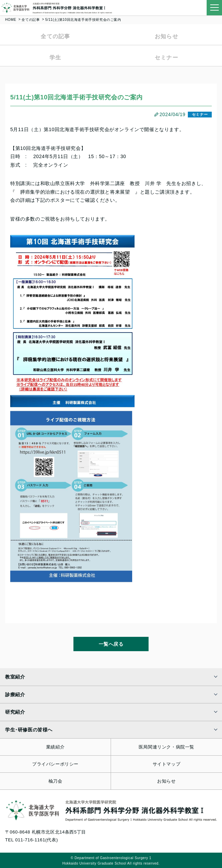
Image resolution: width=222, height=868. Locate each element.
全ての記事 (31, 20)
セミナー (166, 58)
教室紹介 (15, 677)
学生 (55, 58)
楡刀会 (55, 781)
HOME (11, 20)
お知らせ (166, 36)
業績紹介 (55, 747)
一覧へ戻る (111, 644)
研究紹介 (15, 712)
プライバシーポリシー (55, 764)
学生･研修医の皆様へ (29, 730)
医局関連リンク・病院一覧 (166, 747)
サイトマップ (167, 764)
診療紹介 (15, 695)
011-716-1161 (30, 840)
